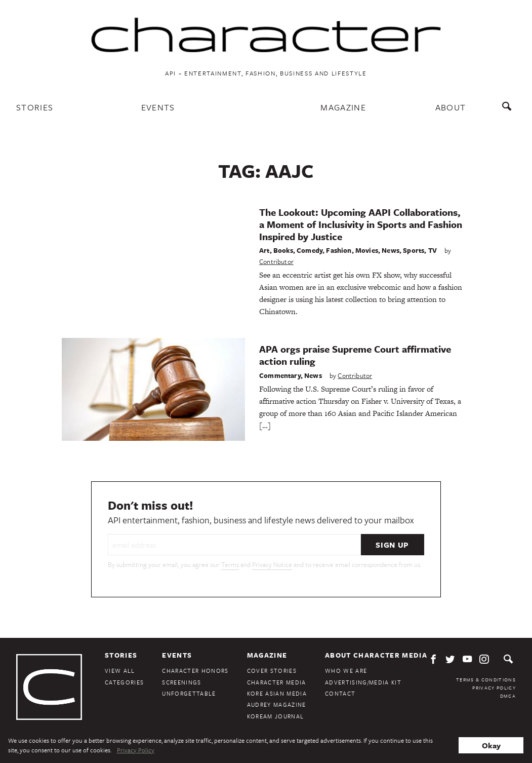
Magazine (343, 107)
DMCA (508, 696)
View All (120, 671)
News (391, 250)
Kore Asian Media (277, 693)
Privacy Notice (272, 564)
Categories (124, 682)
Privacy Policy (494, 688)
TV (433, 250)
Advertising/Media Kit (363, 682)
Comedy (310, 250)
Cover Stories (272, 671)
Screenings (181, 682)
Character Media (277, 682)
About (451, 107)
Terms (230, 564)
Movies (367, 250)
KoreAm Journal (276, 716)
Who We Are (346, 671)
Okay (491, 745)
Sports (414, 250)
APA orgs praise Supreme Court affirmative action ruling (355, 355)
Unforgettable (189, 693)
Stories (35, 107)
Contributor (276, 261)
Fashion (339, 250)
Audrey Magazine (277, 704)
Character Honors (195, 671)
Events (158, 107)
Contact (340, 693)
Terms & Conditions (486, 679)
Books (283, 250)
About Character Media (376, 655)
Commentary (280, 375)
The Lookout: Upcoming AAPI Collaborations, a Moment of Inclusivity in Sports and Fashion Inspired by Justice (361, 224)
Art (264, 250)
